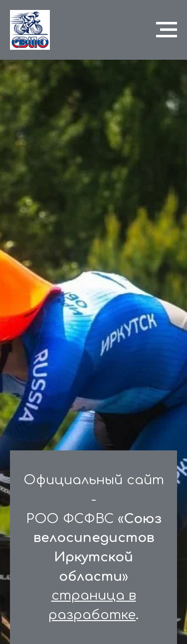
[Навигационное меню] (167, 30)
